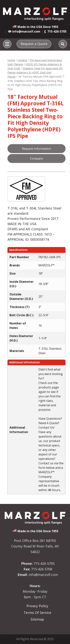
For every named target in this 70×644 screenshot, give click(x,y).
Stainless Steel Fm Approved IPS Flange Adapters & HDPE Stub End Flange (35, 72)
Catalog (22, 60)
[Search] (63, 44)
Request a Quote (34, 44)
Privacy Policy (37, 606)
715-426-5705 (57, 31)
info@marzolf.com (26, 31)
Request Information (37, 149)
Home (11, 60)
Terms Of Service (37, 613)
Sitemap (37, 619)
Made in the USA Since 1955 (38, 27)
